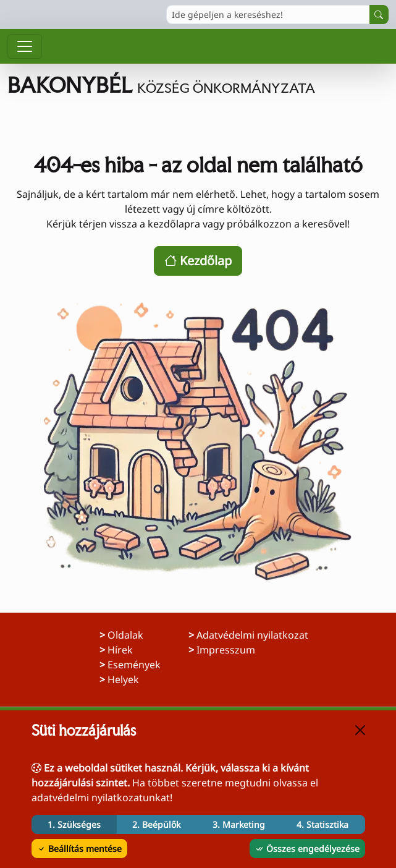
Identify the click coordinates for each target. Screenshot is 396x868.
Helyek (123, 679)
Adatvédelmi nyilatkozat (252, 635)
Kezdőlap (198, 261)
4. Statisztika (322, 824)
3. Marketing (239, 824)
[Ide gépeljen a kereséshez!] (268, 15)
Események (134, 665)
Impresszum (246, 649)
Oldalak (125, 635)
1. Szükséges (74, 824)
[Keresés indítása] (379, 15)
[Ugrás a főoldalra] (198, 85)
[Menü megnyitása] (25, 46)
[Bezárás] (360, 730)
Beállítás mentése (79, 849)
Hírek (120, 650)
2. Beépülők (156, 824)
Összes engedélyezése (307, 849)
